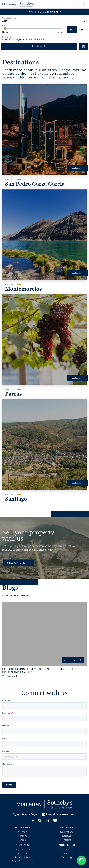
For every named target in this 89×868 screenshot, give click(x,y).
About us (22, 853)
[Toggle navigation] (84, 4)
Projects (67, 840)
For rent (22, 836)
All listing (22, 832)
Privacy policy (22, 857)
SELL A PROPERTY (18, 563)
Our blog (67, 857)
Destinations (67, 832)
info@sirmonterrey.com (58, 815)
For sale (22, 840)
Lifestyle (67, 836)
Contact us (67, 853)
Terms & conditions (22, 861)
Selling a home (22, 850)
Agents (67, 850)
